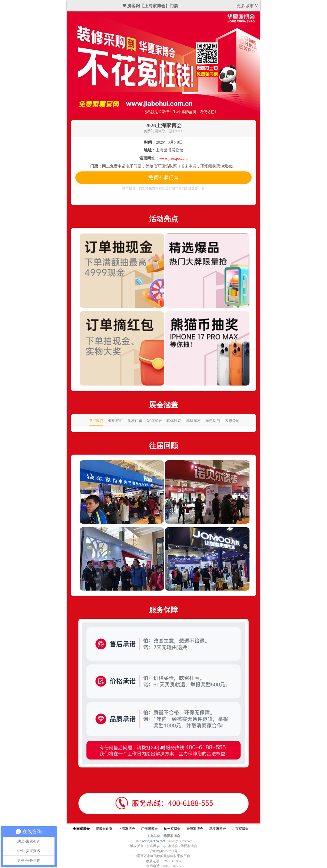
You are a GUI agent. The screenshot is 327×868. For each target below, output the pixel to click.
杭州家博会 (172, 829)
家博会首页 (104, 829)
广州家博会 (149, 829)
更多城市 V (247, 6)
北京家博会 (240, 829)
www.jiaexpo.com (154, 841)
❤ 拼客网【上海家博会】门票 (150, 6)
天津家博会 (195, 829)
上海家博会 (127, 829)
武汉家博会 (218, 829)
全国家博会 (81, 829)
